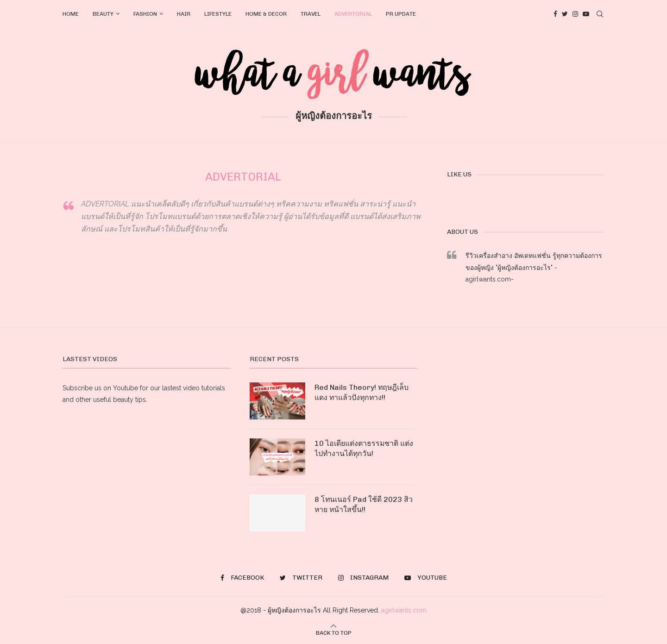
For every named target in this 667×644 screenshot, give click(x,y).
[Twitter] (565, 14)
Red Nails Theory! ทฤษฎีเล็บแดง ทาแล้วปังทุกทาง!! (362, 392)
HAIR (184, 14)
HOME (71, 14)
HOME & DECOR (266, 14)
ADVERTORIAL (353, 14)
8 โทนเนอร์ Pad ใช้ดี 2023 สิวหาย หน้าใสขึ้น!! (364, 504)
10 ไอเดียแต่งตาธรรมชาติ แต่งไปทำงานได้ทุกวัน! (364, 448)
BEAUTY (103, 14)
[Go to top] (334, 632)
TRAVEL (311, 14)
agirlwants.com (404, 610)
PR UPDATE (401, 14)
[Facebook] (555, 14)
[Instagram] (575, 14)
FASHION (145, 14)
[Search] (600, 14)
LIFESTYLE (218, 14)
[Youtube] (586, 14)
